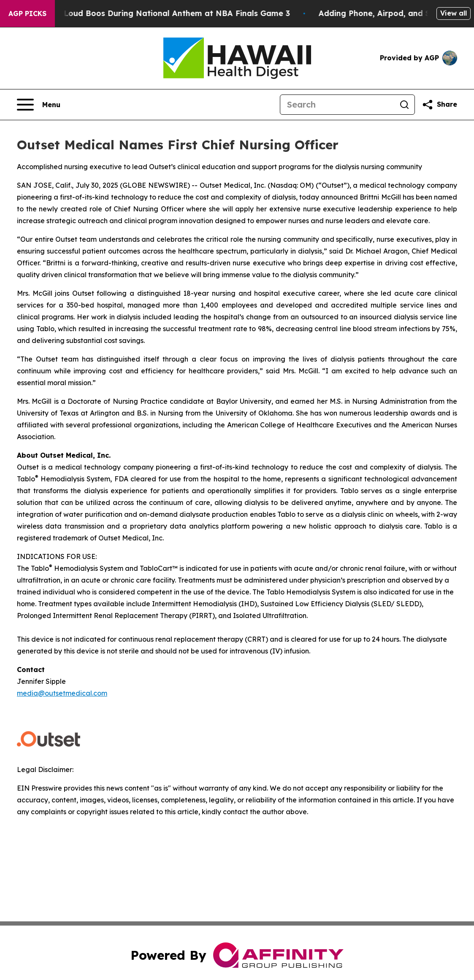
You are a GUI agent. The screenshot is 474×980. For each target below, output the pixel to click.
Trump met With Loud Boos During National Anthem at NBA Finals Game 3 (151, 13)
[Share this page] (439, 105)
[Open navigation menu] (39, 105)
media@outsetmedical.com (62, 693)
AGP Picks (27, 13)
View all (454, 13)
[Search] (337, 105)
